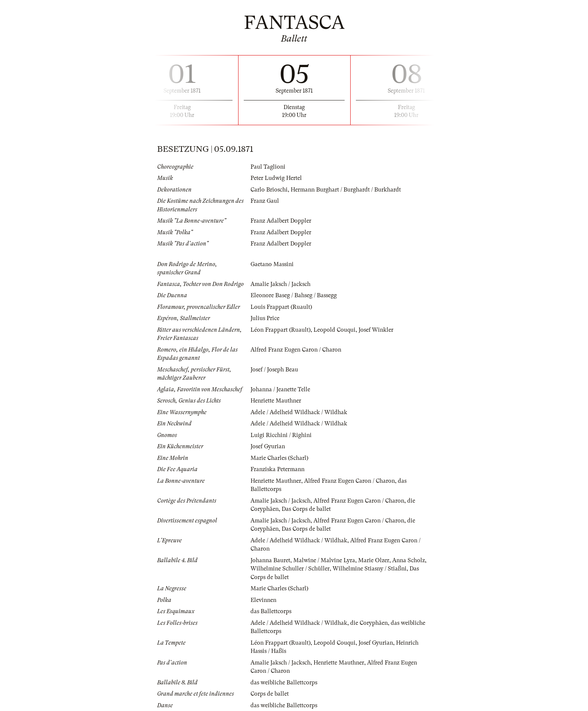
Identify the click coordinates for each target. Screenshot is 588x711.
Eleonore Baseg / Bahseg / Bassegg (294, 295)
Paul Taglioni (268, 167)
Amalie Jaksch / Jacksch (280, 284)
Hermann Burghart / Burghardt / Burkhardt (346, 190)
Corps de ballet (270, 694)
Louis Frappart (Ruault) (281, 307)
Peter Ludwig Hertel (276, 178)
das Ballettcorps (271, 611)
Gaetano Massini (272, 264)
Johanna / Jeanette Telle (280, 389)
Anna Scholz (409, 560)
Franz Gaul (265, 201)
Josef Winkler (376, 330)
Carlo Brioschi (269, 190)
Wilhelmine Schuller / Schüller (290, 569)
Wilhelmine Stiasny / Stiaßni (370, 569)
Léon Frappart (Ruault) (280, 330)
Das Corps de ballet (306, 509)
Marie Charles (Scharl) (279, 458)
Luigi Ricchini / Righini (281, 435)
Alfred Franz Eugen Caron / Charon (296, 350)
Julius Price (265, 318)
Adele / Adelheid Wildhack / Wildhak (299, 412)
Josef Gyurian (268, 446)
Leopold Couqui (334, 330)
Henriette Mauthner (276, 401)
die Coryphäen (369, 623)
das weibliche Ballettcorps (284, 683)
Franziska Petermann (277, 469)
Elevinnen (263, 600)
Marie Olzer (374, 560)
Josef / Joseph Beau (274, 370)
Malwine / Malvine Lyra (324, 560)
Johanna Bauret (270, 560)
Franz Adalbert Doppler (281, 221)
